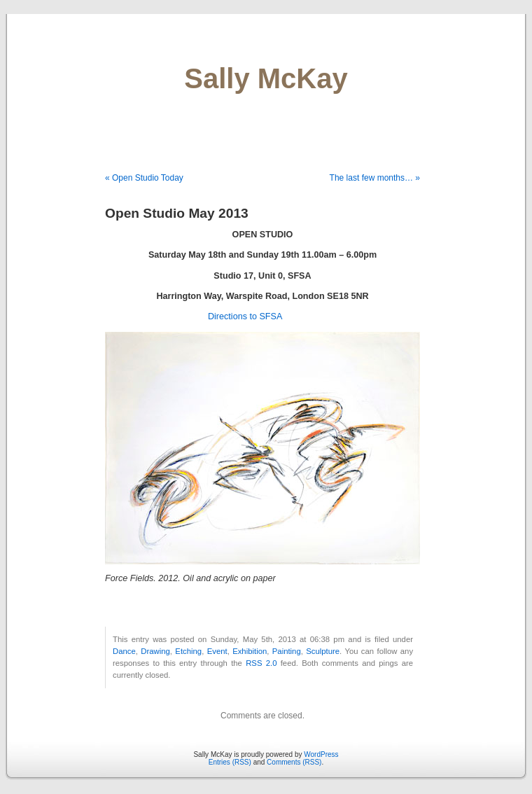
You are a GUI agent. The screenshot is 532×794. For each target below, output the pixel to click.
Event (217, 651)
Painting (287, 651)
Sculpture (323, 651)
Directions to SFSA (245, 316)
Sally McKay (266, 78)
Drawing (155, 651)
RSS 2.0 (261, 663)
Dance (124, 651)
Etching (188, 651)
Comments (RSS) (294, 762)
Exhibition (250, 651)
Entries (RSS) (230, 762)
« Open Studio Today (144, 178)
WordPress (321, 754)
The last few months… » (375, 178)
